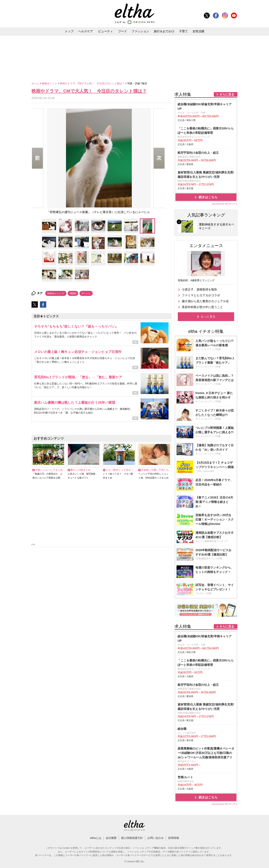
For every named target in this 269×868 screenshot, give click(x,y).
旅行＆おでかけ (164, 31)
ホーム (36, 83)
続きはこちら (208, 197)
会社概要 (111, 838)
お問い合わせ (156, 838)
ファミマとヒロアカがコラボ (201, 295)
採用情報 (174, 838)
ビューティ (105, 31)
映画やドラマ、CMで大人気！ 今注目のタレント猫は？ (92, 83)
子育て (183, 31)
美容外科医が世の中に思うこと (202, 307)
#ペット (86, 293)
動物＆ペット (50, 83)
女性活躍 (198, 31)
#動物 (73, 293)
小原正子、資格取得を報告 (199, 289)
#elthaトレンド (56, 293)
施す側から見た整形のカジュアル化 (205, 301)
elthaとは (96, 838)
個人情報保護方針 (132, 838)
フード (123, 31)
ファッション (140, 31)
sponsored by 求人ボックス (225, 204)
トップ (69, 31)
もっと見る (208, 316)
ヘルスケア (86, 31)
